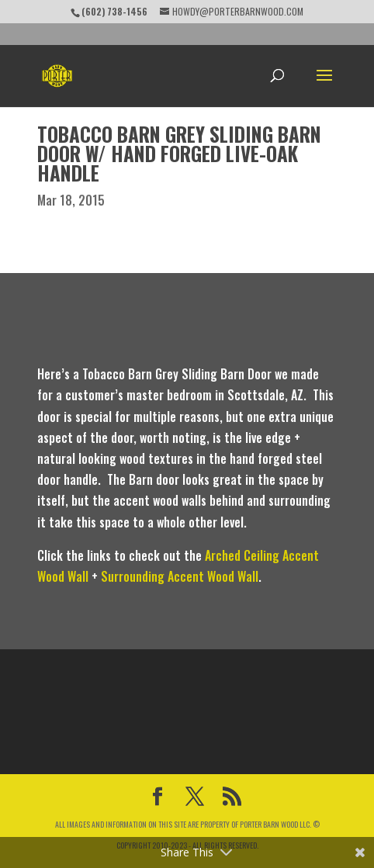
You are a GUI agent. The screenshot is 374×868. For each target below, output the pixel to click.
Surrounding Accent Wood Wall (180, 576)
